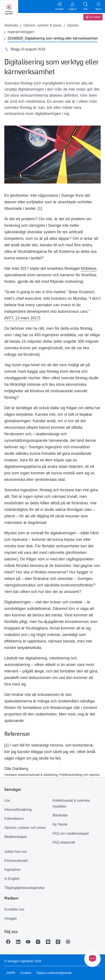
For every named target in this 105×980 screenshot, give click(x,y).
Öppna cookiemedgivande (54, 973)
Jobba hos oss (15, 852)
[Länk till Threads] (59, 942)
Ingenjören (13, 870)
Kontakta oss (14, 909)
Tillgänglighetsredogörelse (24, 888)
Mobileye (89, 268)
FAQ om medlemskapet (71, 833)
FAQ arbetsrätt (64, 842)
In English (12, 879)
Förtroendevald (16, 861)
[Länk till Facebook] (9, 942)
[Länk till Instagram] (39, 942)
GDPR (11, 973)
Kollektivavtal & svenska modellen (71, 803)
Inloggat (10, 918)
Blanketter (60, 815)
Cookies (26, 973)
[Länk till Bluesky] (49, 942)
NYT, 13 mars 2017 (22, 318)
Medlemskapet (16, 837)
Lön (7, 800)
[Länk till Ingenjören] (69, 942)
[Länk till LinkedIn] (19, 942)
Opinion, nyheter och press (25, 828)
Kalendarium (14, 819)
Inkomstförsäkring (18, 810)
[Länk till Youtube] (29, 942)
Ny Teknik (60, 824)
